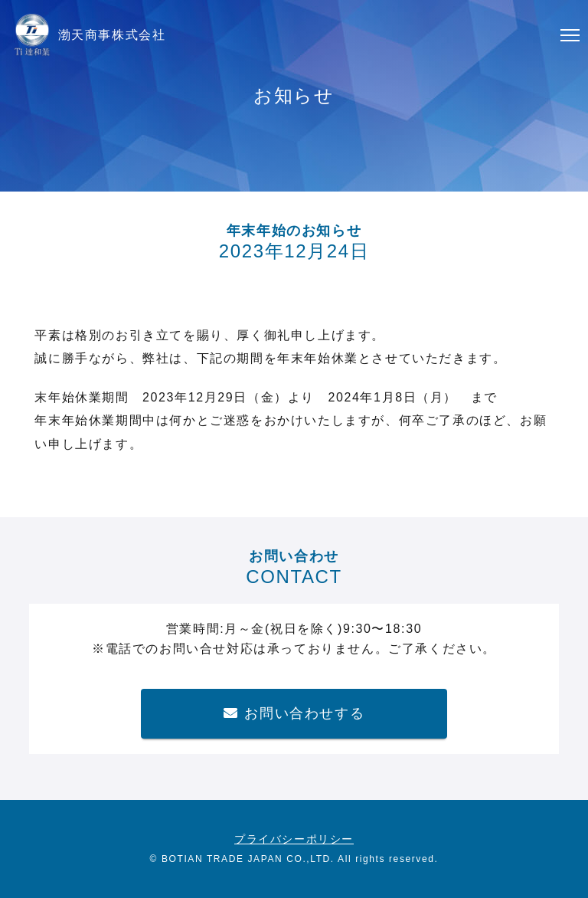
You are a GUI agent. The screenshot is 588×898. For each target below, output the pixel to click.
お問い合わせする (294, 713)
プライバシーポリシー (294, 839)
